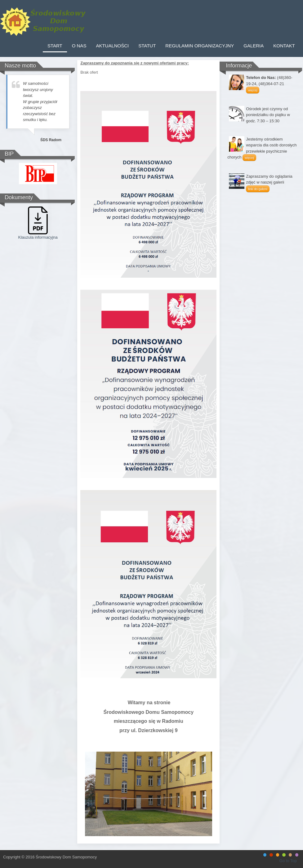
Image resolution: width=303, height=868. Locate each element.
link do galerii (258, 189)
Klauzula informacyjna (38, 237)
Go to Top (288, 861)
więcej (253, 90)
